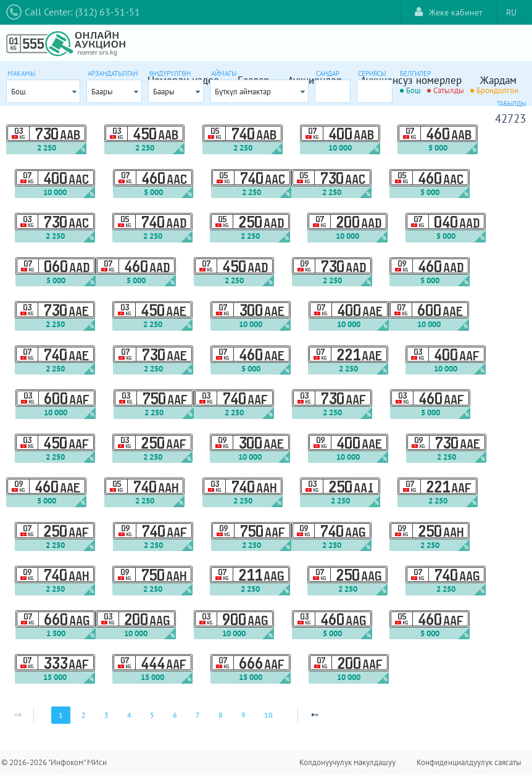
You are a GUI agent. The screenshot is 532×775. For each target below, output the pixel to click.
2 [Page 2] (84, 715)
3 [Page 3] (106, 715)
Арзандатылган (113, 73)
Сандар (328, 73)
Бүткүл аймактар (243, 92)
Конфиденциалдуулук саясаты (469, 762)
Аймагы (224, 73)
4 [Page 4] (129, 715)
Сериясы (372, 73)
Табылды (511, 104)
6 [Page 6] (175, 715)
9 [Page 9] (243, 715)
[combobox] (43, 91)
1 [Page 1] (61, 715)
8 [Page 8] (221, 715)
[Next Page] (315, 715)
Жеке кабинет (449, 12)
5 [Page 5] (152, 715)
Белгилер (415, 73)
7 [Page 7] (198, 715)
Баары (102, 92)
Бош (19, 92)
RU (511, 12)
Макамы (21, 73)
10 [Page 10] (268, 715)
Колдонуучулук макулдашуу (347, 762)
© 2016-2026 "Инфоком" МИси (54, 762)
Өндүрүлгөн (170, 73)
